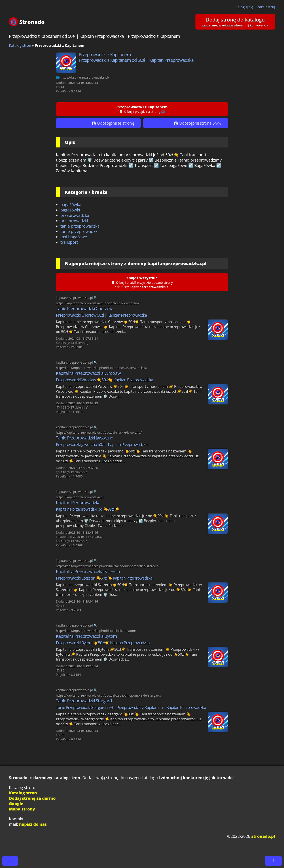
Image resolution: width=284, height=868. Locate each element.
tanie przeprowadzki (79, 231)
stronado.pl (263, 836)
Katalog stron (20, 45)
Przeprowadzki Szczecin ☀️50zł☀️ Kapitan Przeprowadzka (104, 578)
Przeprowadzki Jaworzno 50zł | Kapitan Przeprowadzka (102, 444)
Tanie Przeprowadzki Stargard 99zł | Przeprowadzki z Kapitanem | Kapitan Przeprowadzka (131, 707)
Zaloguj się (245, 7)
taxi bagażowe (74, 237)
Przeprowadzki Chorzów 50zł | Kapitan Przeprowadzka (101, 315)
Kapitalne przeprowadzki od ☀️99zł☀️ (88, 509)
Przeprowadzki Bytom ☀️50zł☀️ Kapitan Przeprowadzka (103, 643)
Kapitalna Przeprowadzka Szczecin (88, 571)
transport (69, 242)
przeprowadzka (75, 215)
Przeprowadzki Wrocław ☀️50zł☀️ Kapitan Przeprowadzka (104, 380)
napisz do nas (33, 824)
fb (113, 123)
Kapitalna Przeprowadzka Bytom (86, 636)
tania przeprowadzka (80, 226)
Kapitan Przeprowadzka (78, 502)
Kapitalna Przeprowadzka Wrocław (88, 373)
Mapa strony (22, 809)
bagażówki (70, 210)
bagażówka (71, 205)
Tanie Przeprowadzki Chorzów (84, 308)
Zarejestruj (266, 7)
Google (16, 804)
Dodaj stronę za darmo (32, 798)
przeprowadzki (74, 221)
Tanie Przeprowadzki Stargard (84, 701)
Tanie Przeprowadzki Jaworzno (85, 438)
